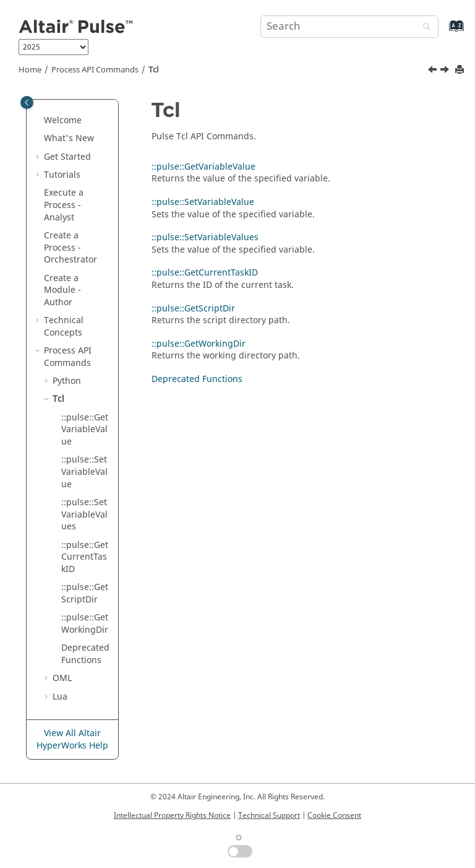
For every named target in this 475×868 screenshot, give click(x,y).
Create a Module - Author (62, 290)
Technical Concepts (64, 327)
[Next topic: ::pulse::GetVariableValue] (446, 71)
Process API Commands (95, 70)
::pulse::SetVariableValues (84, 514)
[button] (39, 121)
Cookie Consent (334, 815)
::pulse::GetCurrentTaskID (85, 557)
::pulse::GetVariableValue (85, 430)
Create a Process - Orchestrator (71, 248)
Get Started (67, 157)
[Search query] (349, 27)
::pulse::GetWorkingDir (85, 624)
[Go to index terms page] (443, 32)
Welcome (63, 120)
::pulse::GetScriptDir (85, 593)
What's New (69, 138)
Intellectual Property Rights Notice (172, 815)
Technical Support (269, 815)
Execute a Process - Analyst (64, 205)
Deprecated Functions (85, 654)
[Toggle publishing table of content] (27, 102)
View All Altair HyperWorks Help (72, 740)
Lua (60, 697)
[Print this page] (461, 70)
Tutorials (62, 175)
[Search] (424, 28)
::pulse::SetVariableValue (84, 472)
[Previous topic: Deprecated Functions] (434, 71)
